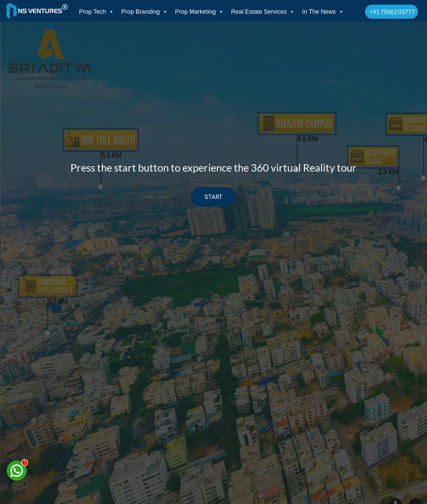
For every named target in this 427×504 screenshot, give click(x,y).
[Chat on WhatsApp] (17, 471)
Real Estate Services (263, 12)
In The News (323, 12)
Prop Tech (97, 12)
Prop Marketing (199, 12)
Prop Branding (145, 12)
